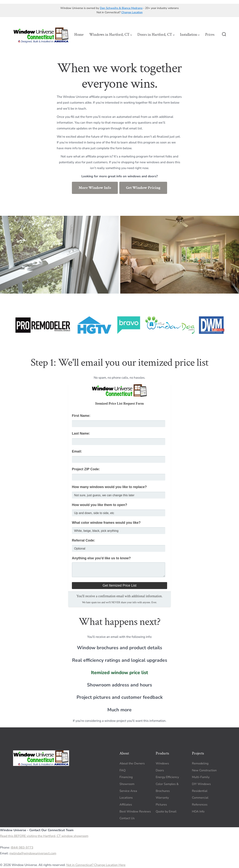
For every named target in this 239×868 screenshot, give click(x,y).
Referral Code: (83, 540)
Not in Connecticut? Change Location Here (96, 865)
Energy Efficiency (167, 777)
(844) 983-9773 (22, 848)
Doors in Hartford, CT (156, 34)
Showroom (127, 784)
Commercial (200, 798)
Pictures (161, 805)
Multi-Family (201, 777)
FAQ (122, 770)
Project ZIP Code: (86, 469)
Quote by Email (166, 812)
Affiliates (126, 805)
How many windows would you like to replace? (109, 487)
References (200, 805)
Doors (160, 770)
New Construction (204, 770)
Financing (126, 777)
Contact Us (127, 818)
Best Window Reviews (135, 812)
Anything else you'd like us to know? (101, 558)
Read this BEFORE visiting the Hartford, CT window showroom (44, 836)
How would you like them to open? (100, 505)
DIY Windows (201, 784)
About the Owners (132, 763)
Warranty (162, 798)
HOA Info (198, 812)
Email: (77, 451)
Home (79, 34)
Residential (200, 791)
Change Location (132, 12)
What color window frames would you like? (106, 523)
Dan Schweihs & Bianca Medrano (121, 8)
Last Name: (81, 433)
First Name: (81, 416)
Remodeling (200, 763)
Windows (162, 763)
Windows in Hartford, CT (111, 34)
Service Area (128, 791)
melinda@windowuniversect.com (33, 853)
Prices (210, 34)
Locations (126, 798)
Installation (190, 34)
